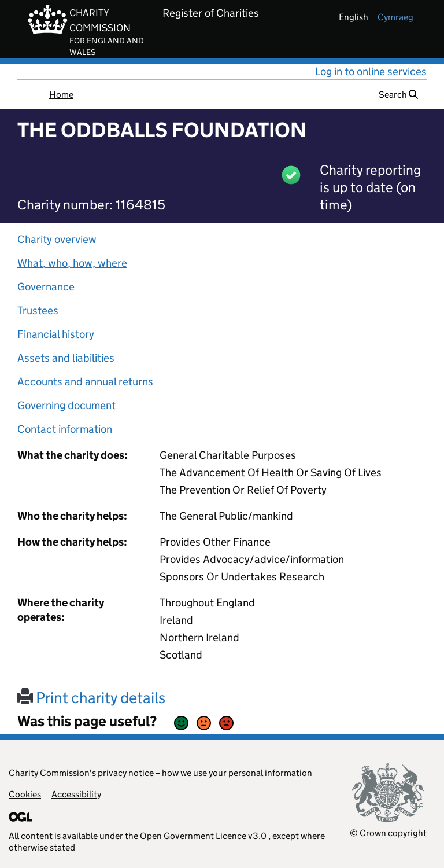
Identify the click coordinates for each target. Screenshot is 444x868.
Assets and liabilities (66, 358)
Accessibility (76, 794)
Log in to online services (371, 71)
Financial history (56, 334)
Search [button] (398, 95)
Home (61, 95)
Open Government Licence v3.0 (203, 836)
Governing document (66, 405)
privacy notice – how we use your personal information (205, 773)
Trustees (38, 310)
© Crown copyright (388, 833)
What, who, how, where (72, 263)
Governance (46, 287)
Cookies (25, 794)
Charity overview (57, 239)
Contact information (65, 429)
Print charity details (91, 698)
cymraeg (395, 17)
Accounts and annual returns (85, 382)
